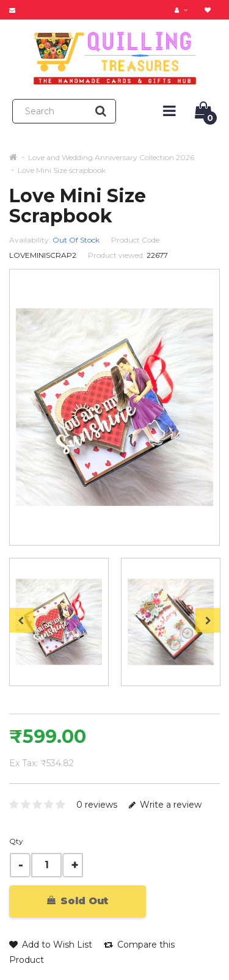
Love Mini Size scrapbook (62, 170)
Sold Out (78, 901)
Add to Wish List (51, 945)
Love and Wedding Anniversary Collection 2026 (111, 157)
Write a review (165, 805)
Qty (16, 841)
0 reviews (97, 805)
